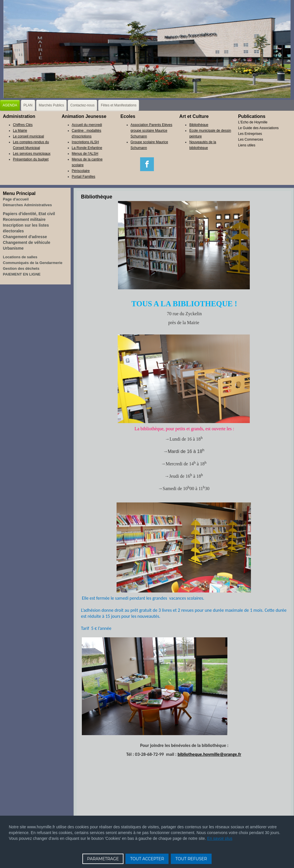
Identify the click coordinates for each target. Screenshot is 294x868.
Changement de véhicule (27, 242)
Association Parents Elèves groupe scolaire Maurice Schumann (151, 131)
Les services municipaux (32, 154)
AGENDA (10, 105)
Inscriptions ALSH (85, 142)
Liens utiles (247, 145)
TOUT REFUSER (191, 859)
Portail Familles (84, 177)
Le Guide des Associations (258, 128)
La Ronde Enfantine (87, 148)
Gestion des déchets (21, 268)
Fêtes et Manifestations (119, 105)
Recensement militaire (24, 219)
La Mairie (20, 131)
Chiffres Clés (23, 125)
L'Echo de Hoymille (253, 122)
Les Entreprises (250, 134)
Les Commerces (251, 139)
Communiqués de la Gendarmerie (33, 263)
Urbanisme (13, 248)
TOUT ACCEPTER (147, 859)
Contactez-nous (82, 105)
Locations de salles (20, 257)
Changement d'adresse (25, 237)
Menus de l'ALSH (85, 154)
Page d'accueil (16, 199)
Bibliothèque (199, 125)
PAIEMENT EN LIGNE (22, 274)
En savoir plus (220, 838)
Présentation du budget (31, 159)
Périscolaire (81, 171)
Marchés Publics (51, 105)
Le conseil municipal (28, 136)
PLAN (28, 105)
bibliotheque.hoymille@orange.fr (209, 754)
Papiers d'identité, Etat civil (29, 214)
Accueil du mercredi (87, 125)
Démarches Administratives (27, 205)
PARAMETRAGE (103, 859)
